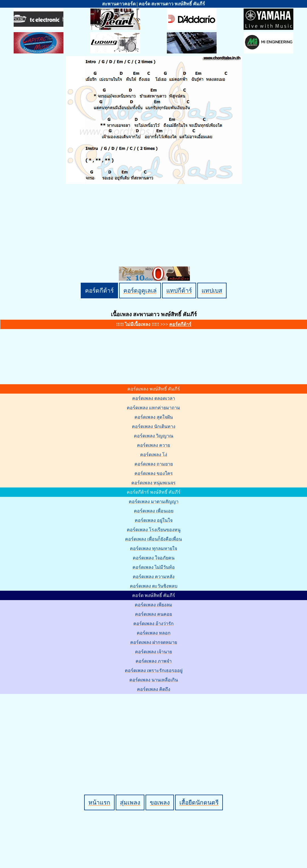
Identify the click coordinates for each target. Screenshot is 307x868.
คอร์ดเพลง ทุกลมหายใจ (153, 548)
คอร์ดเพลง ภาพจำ (154, 661)
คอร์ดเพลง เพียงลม (153, 605)
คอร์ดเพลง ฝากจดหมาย (154, 642)
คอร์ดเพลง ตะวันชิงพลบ (154, 586)
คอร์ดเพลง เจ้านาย (153, 652)
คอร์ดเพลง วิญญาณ (154, 436)
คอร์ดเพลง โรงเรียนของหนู (154, 530)
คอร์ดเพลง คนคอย (153, 614)
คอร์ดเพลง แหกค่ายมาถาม (153, 408)
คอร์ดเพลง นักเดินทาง (154, 426)
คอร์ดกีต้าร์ (99, 291)
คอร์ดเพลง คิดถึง (154, 689)
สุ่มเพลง (130, 802)
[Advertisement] (154, 735)
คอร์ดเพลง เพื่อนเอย (154, 511)
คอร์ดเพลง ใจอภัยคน (154, 558)
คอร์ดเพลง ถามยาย (154, 464)
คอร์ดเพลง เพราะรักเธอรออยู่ (154, 670)
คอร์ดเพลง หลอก (154, 633)
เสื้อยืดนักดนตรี (199, 802)
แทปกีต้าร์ (179, 291)
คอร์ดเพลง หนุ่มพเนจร (153, 483)
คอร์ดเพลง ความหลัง (154, 577)
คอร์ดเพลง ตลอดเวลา (154, 398)
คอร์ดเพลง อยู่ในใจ (154, 520)
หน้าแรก (99, 802)
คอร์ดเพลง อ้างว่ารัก (153, 624)
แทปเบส (212, 291)
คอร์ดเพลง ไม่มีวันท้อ (154, 567)
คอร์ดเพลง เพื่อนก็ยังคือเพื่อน (153, 539)
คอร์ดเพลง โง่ (154, 455)
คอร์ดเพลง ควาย (153, 445)
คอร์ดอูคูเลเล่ (140, 291)
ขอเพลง (160, 802)
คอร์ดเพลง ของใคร (154, 473)
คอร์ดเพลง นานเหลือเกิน (154, 680)
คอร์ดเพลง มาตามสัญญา (154, 502)
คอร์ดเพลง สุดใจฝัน (154, 417)
